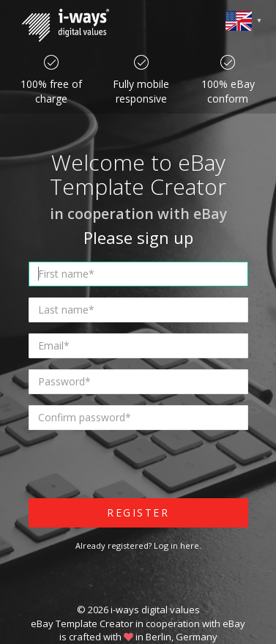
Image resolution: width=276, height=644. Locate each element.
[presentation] (140, 470)
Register (138, 512)
